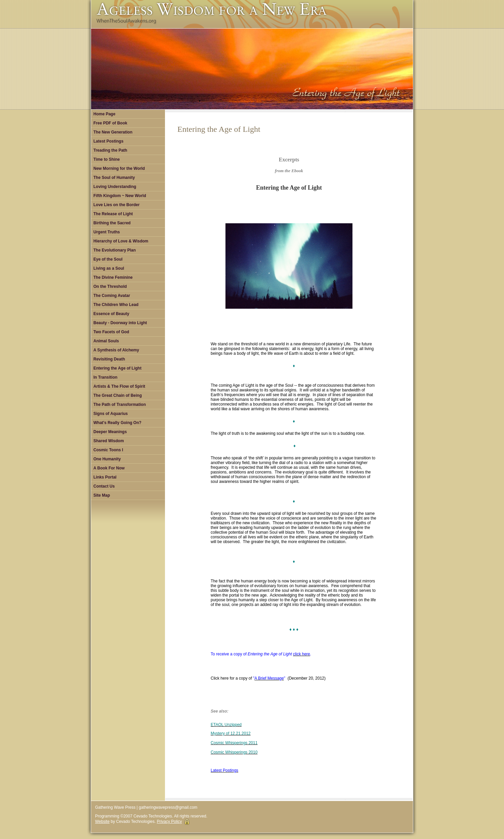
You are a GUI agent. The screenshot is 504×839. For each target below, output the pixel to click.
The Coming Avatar (112, 296)
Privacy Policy (170, 822)
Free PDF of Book (110, 123)
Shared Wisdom (109, 441)
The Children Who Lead (116, 305)
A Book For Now (109, 468)
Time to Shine (107, 159)
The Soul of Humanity (114, 178)
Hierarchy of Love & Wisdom (121, 241)
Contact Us (104, 486)
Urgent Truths (107, 232)
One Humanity (107, 459)
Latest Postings (108, 141)
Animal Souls (106, 341)
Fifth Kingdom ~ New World (120, 196)
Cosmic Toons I (108, 450)
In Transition (105, 377)
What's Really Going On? (117, 423)
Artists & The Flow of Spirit (119, 386)
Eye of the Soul (108, 259)
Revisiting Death (109, 359)
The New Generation (113, 132)
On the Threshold (110, 287)
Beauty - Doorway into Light (120, 323)
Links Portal (105, 477)
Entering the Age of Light (117, 368)
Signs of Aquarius (111, 414)
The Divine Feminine (113, 277)
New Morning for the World (119, 168)
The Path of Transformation (120, 405)
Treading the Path (110, 150)
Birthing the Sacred (112, 223)
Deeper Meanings (110, 432)
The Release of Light (113, 214)
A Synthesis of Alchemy (116, 350)
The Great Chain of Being (118, 395)
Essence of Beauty (111, 314)
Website (102, 822)
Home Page (104, 114)
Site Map (102, 495)
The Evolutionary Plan (115, 250)
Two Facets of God (111, 332)
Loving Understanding (115, 187)
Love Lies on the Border (116, 205)
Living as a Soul (109, 268)
